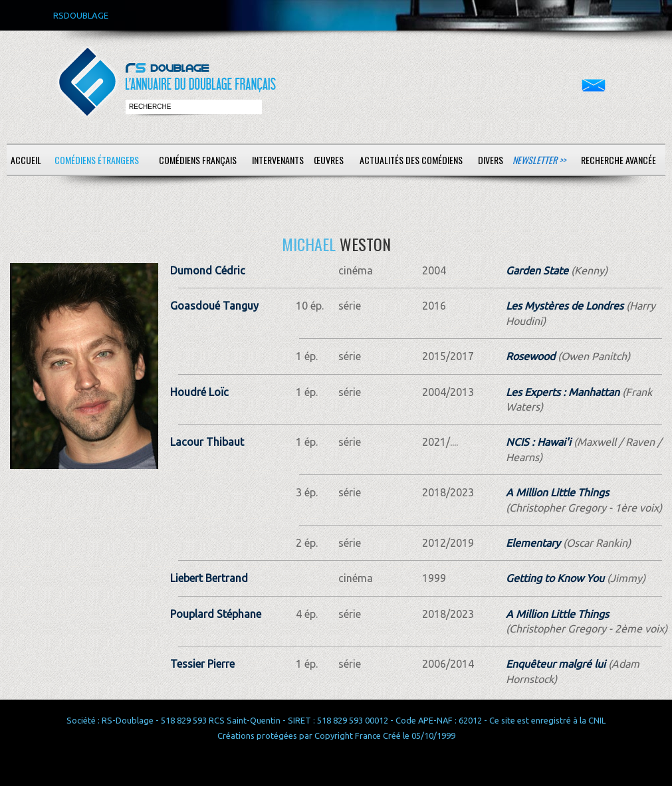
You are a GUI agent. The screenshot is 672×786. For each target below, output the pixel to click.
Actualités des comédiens (411, 160)
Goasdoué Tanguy (214, 306)
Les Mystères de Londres (565, 306)
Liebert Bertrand (209, 578)
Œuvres (329, 160)
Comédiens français (198, 160)
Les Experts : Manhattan (563, 392)
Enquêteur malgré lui (556, 664)
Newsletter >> (539, 160)
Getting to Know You (555, 578)
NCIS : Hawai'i (538, 442)
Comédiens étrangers (97, 160)
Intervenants (278, 160)
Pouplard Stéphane (216, 614)
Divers (491, 160)
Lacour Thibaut (207, 442)
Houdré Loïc (199, 392)
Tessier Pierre (202, 664)
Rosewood (530, 356)
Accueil (26, 160)
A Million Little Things (557, 492)
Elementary (533, 543)
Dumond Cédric (208, 270)
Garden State (537, 270)
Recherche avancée (618, 160)
